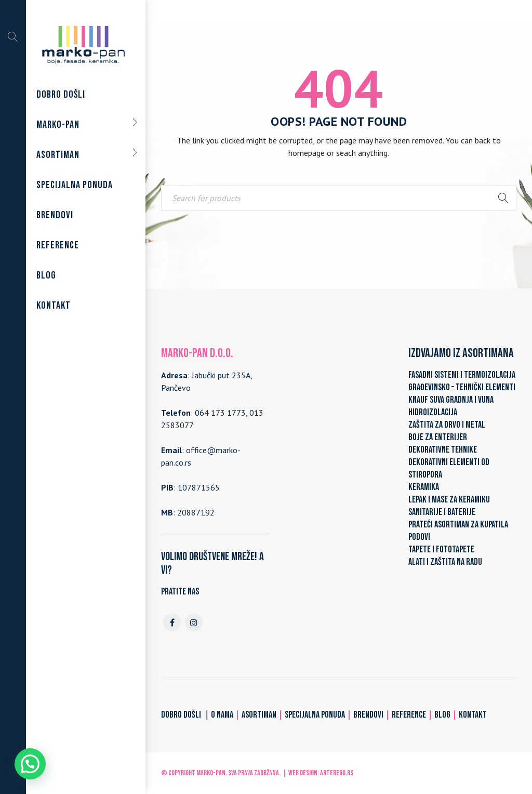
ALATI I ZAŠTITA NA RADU (445, 562)
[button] (30, 764)
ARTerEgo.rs (337, 773)
